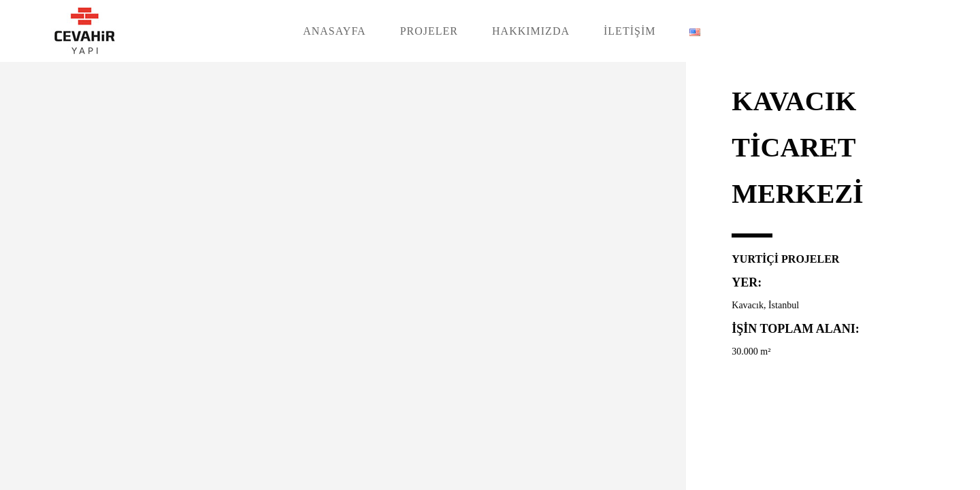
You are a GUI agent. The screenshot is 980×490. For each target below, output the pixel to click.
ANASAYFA (334, 31)
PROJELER (429, 31)
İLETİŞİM (630, 31)
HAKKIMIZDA (531, 31)
